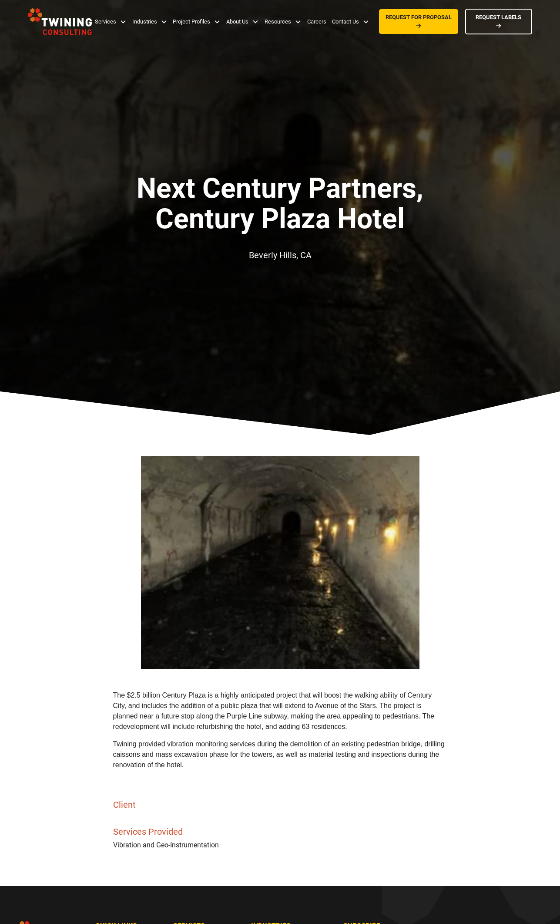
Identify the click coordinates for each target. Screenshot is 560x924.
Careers (317, 22)
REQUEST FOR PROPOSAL (419, 21)
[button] (111, 22)
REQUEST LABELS (498, 21)
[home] (60, 22)
